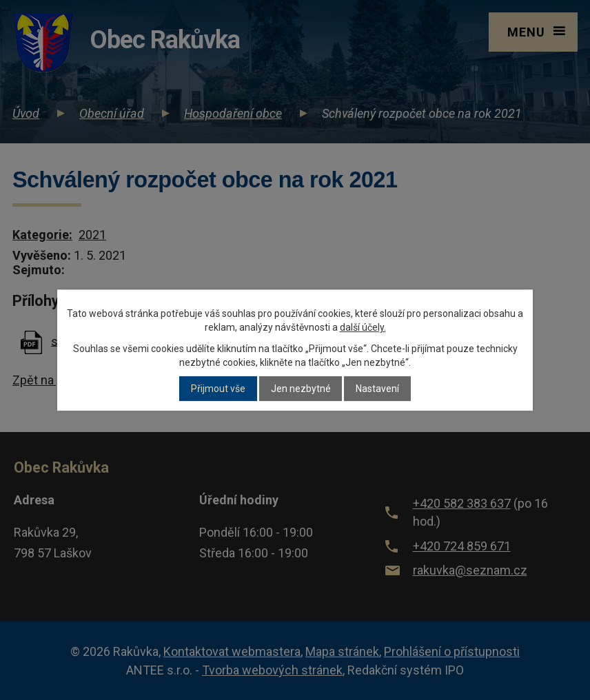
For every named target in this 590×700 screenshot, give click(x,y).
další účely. (363, 327)
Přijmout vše (218, 389)
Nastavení (377, 389)
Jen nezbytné (301, 389)
